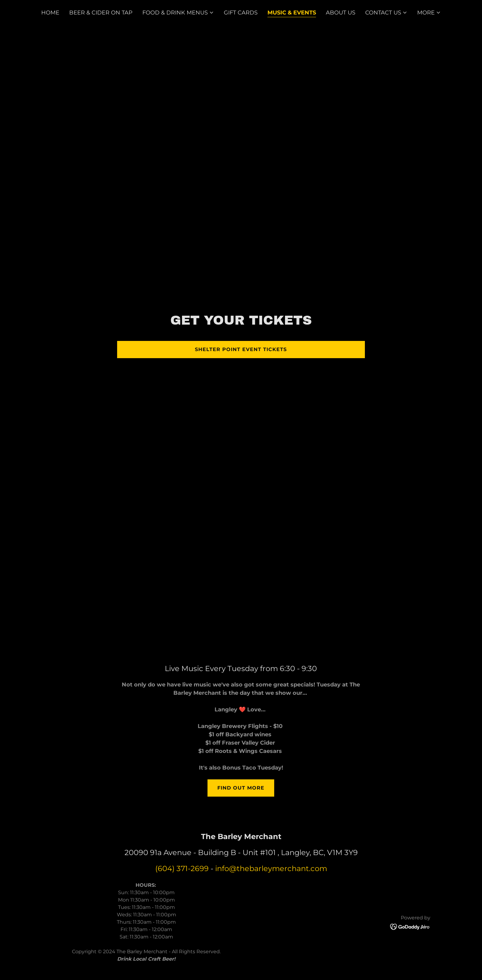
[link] (410, 926)
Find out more (241, 788)
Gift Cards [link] (241, 13)
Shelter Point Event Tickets (241, 349)
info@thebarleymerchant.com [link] (271, 868)
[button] (178, 13)
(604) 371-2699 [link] (182, 868)
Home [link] (50, 13)
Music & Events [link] (292, 13)
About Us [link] (341, 13)
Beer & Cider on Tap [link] (101, 13)
